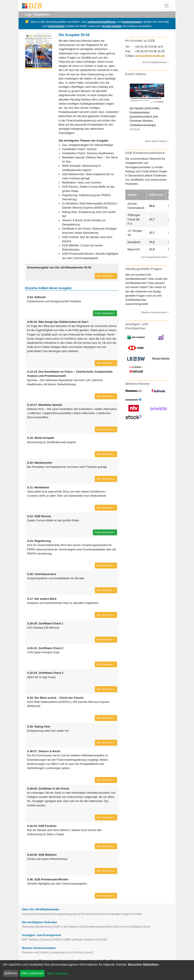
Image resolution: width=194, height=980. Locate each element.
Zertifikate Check (140, 927)
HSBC (57, 939)
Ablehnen (11, 973)
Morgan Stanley (83, 939)
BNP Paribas (30, 939)
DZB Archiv (120, 927)
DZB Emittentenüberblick (95, 927)
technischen (57, 26)
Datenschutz (100, 914)
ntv (69, 952)
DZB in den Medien (66, 927)
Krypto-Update (112, 26)
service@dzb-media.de (150, 56)
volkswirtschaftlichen (102, 22)
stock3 (89, 952)
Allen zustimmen (32, 973)
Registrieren (42, 15)
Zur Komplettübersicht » (155, 257)
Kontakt (137, 914)
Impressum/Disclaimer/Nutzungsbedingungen (50, 914)
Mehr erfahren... (59, 973)
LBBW (67, 939)
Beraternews (44, 927)
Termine (85, 914)
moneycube (58, 952)
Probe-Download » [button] (105, 313)
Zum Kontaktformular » (156, 62)
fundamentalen (132, 22)
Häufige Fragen (120, 914)
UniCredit (101, 939)
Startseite (28, 927)
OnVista (78, 952)
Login (28, 15)
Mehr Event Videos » (157, 141)
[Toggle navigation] (167, 6)
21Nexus (45, 939)
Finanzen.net (30, 952)
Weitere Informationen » (155, 312)
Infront (44, 952)
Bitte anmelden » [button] (106, 276)
